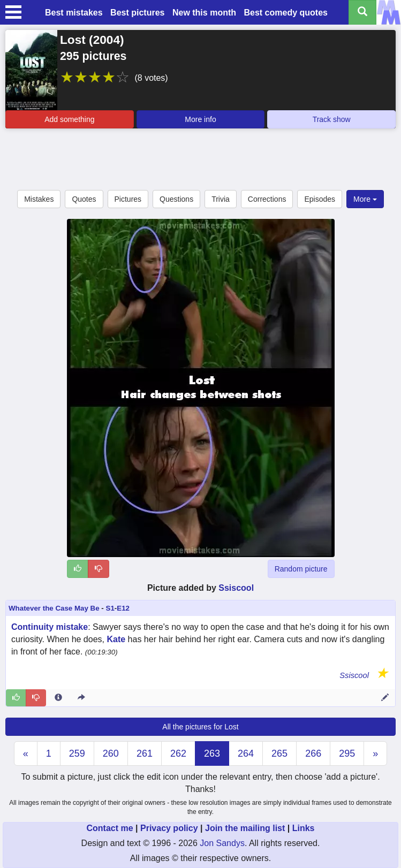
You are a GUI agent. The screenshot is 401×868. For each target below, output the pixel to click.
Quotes (84, 199)
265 (279, 753)
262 (178, 753)
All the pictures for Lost (200, 727)
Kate (116, 639)
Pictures (128, 199)
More (365, 199)
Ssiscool (236, 588)
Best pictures (137, 13)
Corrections (267, 199)
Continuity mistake (50, 627)
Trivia (221, 199)
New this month (204, 13)
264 (246, 753)
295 (347, 753)
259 (77, 753)
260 (111, 753)
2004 (107, 40)
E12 (123, 608)
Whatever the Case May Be (54, 608)
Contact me (109, 828)
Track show (332, 119)
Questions (176, 199)
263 (212, 753)
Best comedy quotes (285, 13)
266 (313, 753)
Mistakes (39, 199)
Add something (69, 119)
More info (200, 119)
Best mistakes (74, 13)
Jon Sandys (222, 843)
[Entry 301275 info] (58, 698)
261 (145, 753)
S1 (110, 608)
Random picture (301, 569)
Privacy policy (169, 828)
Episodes (320, 199)
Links (304, 828)
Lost (73, 40)
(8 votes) (151, 78)
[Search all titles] (362, 12)
